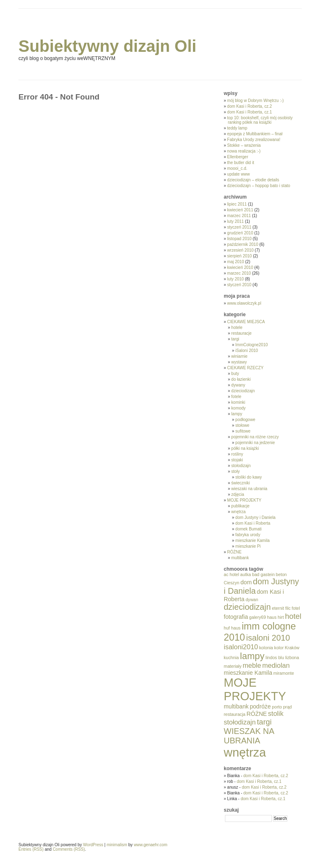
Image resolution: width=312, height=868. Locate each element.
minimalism (117, 845)
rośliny (237, 454)
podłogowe (245, 420)
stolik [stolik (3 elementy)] (276, 713)
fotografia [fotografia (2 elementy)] (236, 617)
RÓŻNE (234, 552)
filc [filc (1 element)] (288, 608)
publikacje (240, 506)
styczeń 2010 (239, 285)
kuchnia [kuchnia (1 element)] (231, 657)
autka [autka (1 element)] (245, 574)
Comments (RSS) (69, 849)
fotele (236, 397)
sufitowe (243, 431)
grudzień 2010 (240, 233)
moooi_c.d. (237, 168)
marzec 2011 (239, 216)
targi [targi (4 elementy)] (264, 722)
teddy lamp (237, 128)
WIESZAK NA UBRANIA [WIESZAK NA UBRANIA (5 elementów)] (249, 736)
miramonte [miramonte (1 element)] (284, 673)
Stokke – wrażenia (244, 145)
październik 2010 (243, 244)
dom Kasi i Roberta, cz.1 (249, 112)
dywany (238, 385)
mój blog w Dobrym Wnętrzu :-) (255, 101)
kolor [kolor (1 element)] (279, 648)
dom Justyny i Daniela (255, 517)
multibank (240, 558)
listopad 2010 (239, 239)
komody (238, 408)
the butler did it (241, 163)
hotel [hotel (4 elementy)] (293, 616)
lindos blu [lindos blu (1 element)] (275, 657)
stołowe (242, 425)
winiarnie (239, 356)
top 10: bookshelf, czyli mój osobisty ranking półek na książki (260, 120)
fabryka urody (248, 535)
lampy (237, 414)
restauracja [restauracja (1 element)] (235, 714)
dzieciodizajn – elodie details (253, 180)
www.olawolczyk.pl (244, 303)
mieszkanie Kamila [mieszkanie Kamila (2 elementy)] (248, 673)
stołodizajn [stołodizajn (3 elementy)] (240, 722)
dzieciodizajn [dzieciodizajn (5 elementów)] (247, 607)
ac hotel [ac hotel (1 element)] (231, 574)
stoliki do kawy (248, 477)
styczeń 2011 (239, 227)
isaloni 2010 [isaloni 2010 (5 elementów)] (268, 638)
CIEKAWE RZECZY (245, 368)
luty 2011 (235, 221)
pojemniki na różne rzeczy (255, 437)
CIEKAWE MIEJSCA (246, 322)
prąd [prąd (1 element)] (287, 707)
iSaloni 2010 (247, 351)
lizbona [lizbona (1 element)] (292, 657)
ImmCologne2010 (251, 345)
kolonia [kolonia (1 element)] (266, 648)
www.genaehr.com (151, 845)
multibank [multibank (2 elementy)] (236, 706)
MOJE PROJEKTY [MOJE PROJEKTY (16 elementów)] (255, 689)
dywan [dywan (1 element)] (252, 599)
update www (238, 174)
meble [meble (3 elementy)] (252, 665)
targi (235, 339)
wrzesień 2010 (240, 250)
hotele (237, 328)
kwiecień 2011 (240, 210)
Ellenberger (237, 157)
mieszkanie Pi (248, 546)
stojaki (237, 460)
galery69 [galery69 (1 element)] (258, 617)
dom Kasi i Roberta (253, 523)
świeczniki (240, 483)
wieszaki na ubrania (249, 489)
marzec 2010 (239, 273)
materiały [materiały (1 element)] (233, 666)
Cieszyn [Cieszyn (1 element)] (232, 583)
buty (235, 374)
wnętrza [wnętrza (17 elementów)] (245, 752)
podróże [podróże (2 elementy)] (260, 706)
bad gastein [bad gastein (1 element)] (263, 574)
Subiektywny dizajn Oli (107, 46)
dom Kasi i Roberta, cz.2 (249, 106)
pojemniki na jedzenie (255, 443)
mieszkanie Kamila (252, 540)
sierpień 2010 (239, 256)
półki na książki (245, 448)
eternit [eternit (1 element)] (278, 608)
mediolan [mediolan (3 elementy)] (276, 665)
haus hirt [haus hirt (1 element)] (275, 617)
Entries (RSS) (31, 849)
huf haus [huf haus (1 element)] (232, 628)
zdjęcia (237, 494)
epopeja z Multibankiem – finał (255, 134)
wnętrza (238, 512)
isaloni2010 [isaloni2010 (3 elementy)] (241, 647)
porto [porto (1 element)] (277, 707)
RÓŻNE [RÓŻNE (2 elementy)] (257, 714)
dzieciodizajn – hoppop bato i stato (258, 186)
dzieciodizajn (243, 391)
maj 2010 (235, 262)
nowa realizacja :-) (244, 151)
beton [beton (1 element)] (281, 574)
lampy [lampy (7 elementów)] (252, 656)
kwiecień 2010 (240, 267)
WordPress (93, 845)
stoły (235, 471)
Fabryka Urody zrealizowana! (254, 140)
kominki (238, 402)
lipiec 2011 (237, 204)
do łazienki (241, 379)
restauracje (241, 333)
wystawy (239, 362)
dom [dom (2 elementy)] (246, 582)
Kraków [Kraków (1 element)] (292, 648)
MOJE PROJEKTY (244, 500)
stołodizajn (241, 466)
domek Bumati (248, 529)
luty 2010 (235, 279)
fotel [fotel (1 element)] (296, 608)
